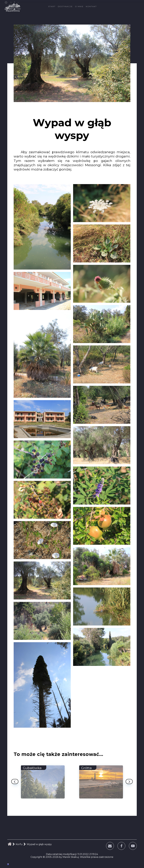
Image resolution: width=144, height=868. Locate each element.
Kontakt (91, 6)
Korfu (19, 844)
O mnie (79, 6)
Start (52, 6)
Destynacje (65, 6)
